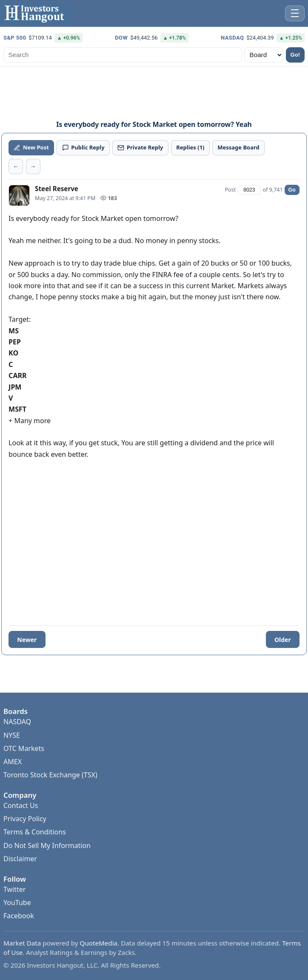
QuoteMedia (99, 943)
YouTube (17, 903)
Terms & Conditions (35, 832)
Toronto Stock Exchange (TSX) (50, 775)
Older (283, 640)
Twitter (14, 889)
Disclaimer (20, 859)
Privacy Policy (25, 819)
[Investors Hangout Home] (36, 13)
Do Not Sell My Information (47, 845)
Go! (295, 55)
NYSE (12, 735)
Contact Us (21, 805)
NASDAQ (17, 722)
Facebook (19, 916)
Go (292, 190)
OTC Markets (24, 748)
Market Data (22, 943)
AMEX (13, 762)
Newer (27, 640)
